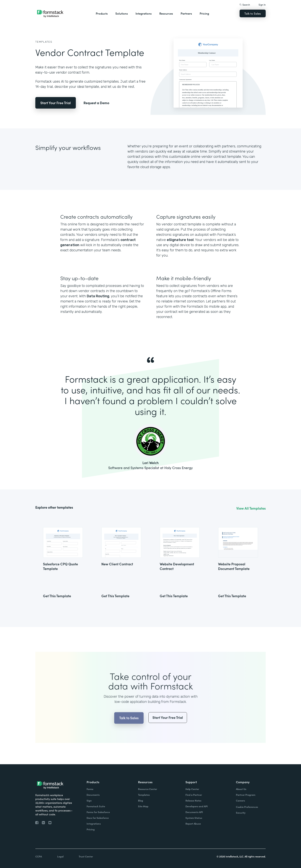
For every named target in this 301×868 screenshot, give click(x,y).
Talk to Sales (253, 13)
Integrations (144, 13)
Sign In (262, 5)
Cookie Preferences (247, 807)
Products (102, 13)
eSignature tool (180, 240)
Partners (186, 13)
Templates (44, 42)
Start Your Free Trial (56, 103)
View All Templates (251, 508)
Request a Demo (96, 103)
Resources (166, 13)
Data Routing (98, 296)
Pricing (204, 13)
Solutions (122, 13)
